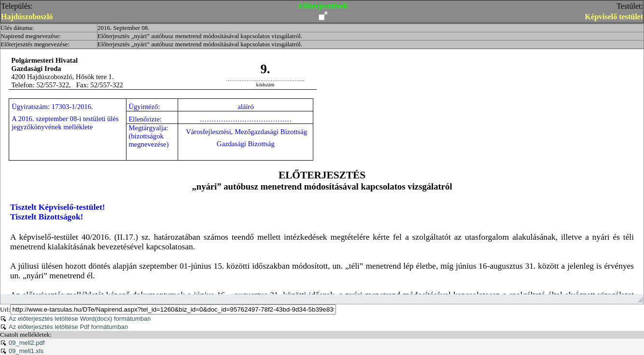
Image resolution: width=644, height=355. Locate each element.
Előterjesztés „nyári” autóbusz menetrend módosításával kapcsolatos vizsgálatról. (200, 36)
